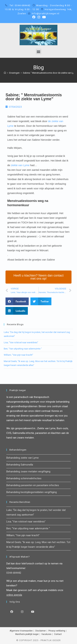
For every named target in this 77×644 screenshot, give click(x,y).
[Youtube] (33, 612)
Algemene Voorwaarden (21, 631)
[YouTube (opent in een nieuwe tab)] (43, 17)
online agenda (14, 595)
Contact (58, 634)
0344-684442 (14, 573)
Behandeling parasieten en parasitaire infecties (33, 485)
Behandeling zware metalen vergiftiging (28, 472)
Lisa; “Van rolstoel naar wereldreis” (21, 342)
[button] (39, 52)
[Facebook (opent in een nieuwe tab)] (34, 17)
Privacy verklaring (57, 631)
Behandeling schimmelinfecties (24, 478)
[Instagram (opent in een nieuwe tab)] (39, 17)
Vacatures (46, 634)
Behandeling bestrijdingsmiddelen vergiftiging (32, 492)
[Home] (5, 73)
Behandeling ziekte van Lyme (23, 458)
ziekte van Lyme (20, 165)
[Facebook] (12, 612)
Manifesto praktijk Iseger (27, 634)
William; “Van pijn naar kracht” (18, 355)
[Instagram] (22, 612)
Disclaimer (41, 631)
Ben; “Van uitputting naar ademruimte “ (23, 349)
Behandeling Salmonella (20, 465)
